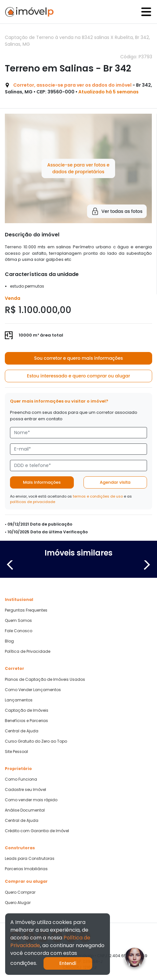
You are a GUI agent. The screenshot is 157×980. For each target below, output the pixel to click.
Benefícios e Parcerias (26, 721)
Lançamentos (19, 700)
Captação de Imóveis (27, 710)
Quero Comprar (20, 892)
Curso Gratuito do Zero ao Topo (36, 741)
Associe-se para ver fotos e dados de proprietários (78, 168)
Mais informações (42, 482)
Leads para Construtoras (30, 859)
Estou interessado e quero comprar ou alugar (79, 376)
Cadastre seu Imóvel (25, 790)
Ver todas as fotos (117, 211)
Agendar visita (115, 482)
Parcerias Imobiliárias (26, 869)
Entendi (68, 963)
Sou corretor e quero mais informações (79, 358)
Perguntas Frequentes (26, 610)
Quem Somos (18, 621)
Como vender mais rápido (31, 800)
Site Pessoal (16, 752)
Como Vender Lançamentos (33, 690)
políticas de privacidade (33, 502)
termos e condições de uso (98, 496)
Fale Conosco (19, 631)
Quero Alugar (18, 903)
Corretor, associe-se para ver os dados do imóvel (72, 85)
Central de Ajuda (22, 731)
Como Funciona (21, 779)
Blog (9, 641)
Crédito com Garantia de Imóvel (37, 831)
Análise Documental (25, 810)
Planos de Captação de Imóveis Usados (45, 680)
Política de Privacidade (28, 652)
